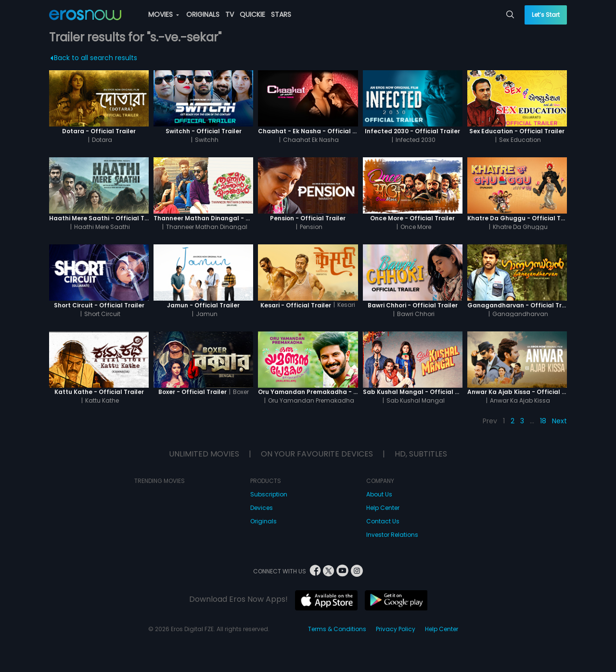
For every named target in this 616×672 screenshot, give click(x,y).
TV (230, 14)
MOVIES (164, 14)
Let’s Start (546, 15)
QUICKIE (252, 14)
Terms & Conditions (337, 629)
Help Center (383, 508)
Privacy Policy (396, 629)
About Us (379, 494)
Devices (262, 508)
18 (543, 421)
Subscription (269, 494)
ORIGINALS (203, 14)
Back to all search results (94, 58)
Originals (263, 521)
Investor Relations (392, 535)
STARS (281, 14)
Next (559, 421)
